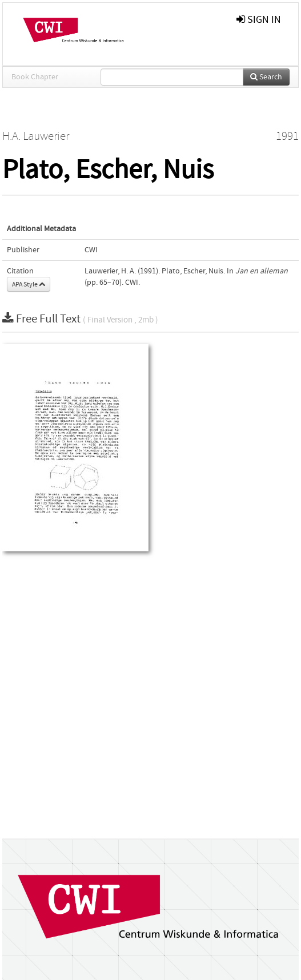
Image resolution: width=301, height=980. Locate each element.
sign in (259, 20)
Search (266, 77)
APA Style (29, 284)
